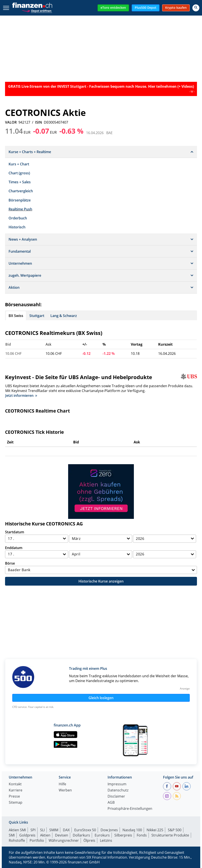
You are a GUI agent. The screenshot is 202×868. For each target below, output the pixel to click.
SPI (33, 830)
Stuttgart (37, 316)
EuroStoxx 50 (85, 830)
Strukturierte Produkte (170, 835)
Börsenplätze (20, 200)
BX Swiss (16, 316)
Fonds (142, 835)
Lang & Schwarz (64, 316)
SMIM (54, 830)
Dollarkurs (81, 835)
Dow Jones (109, 830)
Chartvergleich (21, 191)
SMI (12, 835)
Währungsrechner (64, 840)
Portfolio (37, 840)
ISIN (39, 122)
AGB (111, 803)
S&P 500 (175, 830)
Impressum (117, 784)
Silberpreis (123, 835)
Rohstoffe (17, 840)
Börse (10, 563)
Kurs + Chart (19, 164)
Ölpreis (89, 840)
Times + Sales (20, 182)
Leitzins (106, 840)
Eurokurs (102, 835)
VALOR (11, 122)
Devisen (62, 835)
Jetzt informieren (21, 395)
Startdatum (15, 532)
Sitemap (16, 803)
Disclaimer (116, 797)
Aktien (45, 835)
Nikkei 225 (155, 830)
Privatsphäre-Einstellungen (130, 809)
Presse (14, 797)
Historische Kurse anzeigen (101, 581)
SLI (42, 830)
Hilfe (62, 784)
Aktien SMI (17, 830)
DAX (66, 830)
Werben (65, 790)
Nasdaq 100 (132, 830)
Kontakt (15, 784)
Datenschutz (118, 790)
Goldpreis (27, 835)
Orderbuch (18, 218)
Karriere (16, 790)
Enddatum (14, 548)
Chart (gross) (19, 173)
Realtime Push (20, 209)
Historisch (17, 227)
